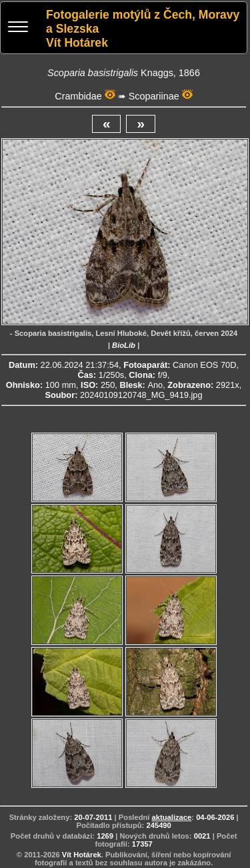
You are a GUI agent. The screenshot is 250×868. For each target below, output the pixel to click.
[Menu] (18, 28)
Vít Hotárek (82, 855)
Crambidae (78, 96)
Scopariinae (154, 96)
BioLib (124, 345)
